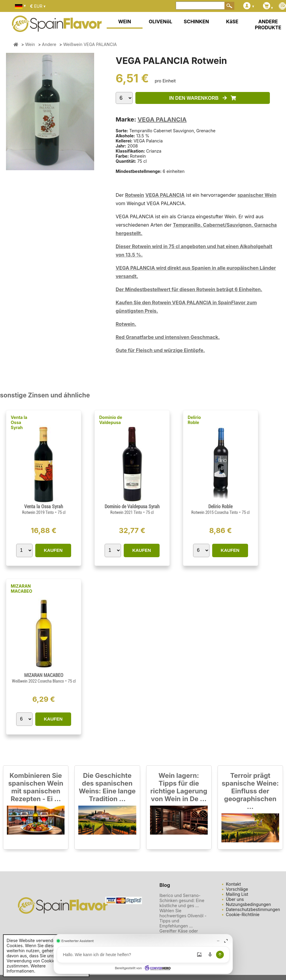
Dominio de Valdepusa (111, 420)
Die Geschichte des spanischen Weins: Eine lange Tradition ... (107, 787)
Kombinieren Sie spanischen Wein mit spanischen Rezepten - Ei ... (36, 787)
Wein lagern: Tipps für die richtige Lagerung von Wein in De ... (179, 787)
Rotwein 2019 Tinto (38, 512)
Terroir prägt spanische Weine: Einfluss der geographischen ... (250, 791)
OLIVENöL (161, 21)
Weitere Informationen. (26, 968)
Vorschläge (237, 889)
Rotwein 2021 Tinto (127, 512)
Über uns (235, 899)
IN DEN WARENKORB (203, 98)
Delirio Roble (194, 420)
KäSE (232, 21)
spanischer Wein (257, 195)
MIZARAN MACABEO (22, 589)
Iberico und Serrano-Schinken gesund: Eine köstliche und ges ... (182, 900)
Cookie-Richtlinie (243, 914)
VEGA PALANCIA (162, 119)
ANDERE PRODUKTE (268, 24)
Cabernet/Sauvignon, (228, 225)
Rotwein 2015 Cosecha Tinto (215, 512)
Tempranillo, (188, 225)
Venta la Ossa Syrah (19, 422)
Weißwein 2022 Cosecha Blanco (38, 681)
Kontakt (233, 884)
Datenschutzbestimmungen (253, 909)
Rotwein (134, 195)
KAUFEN (53, 550)
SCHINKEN (196, 21)
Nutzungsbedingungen (248, 904)
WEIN (124, 21)
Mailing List (237, 894)
